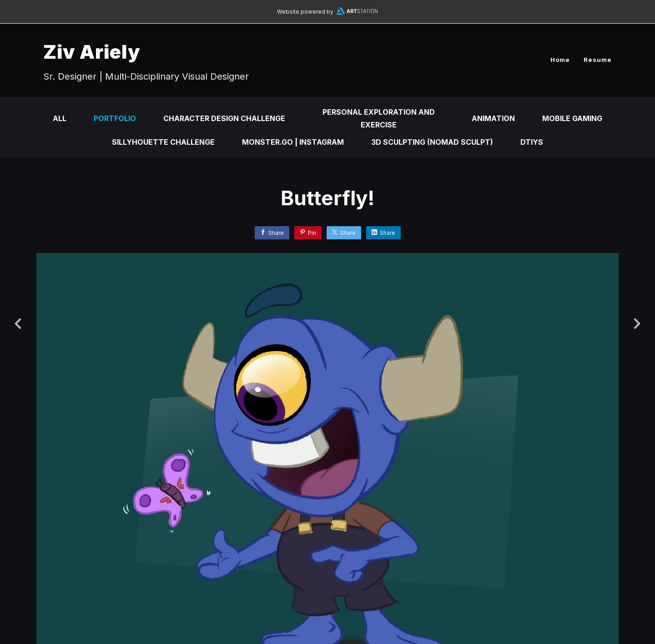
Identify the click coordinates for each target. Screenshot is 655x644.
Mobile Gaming (572, 118)
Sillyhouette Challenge (163, 142)
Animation (493, 118)
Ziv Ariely (92, 52)
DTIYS (532, 142)
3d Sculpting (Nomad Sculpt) (432, 142)
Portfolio (115, 118)
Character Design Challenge (224, 118)
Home (560, 60)
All (60, 118)
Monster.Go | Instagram (293, 142)
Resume (598, 60)
